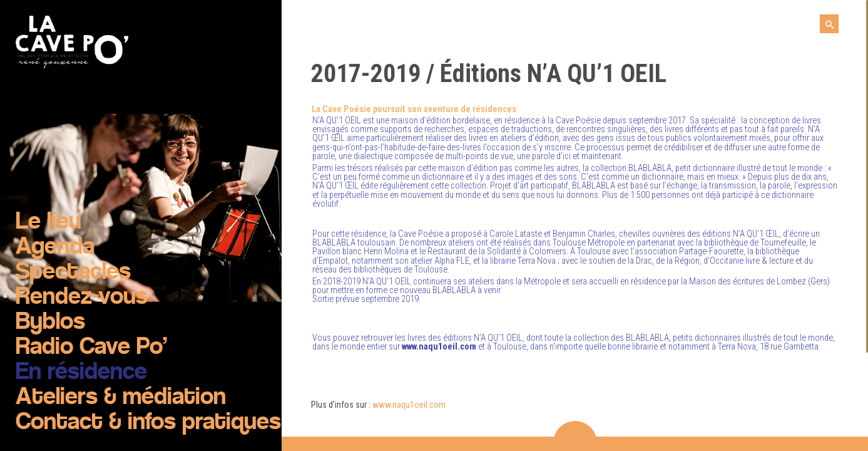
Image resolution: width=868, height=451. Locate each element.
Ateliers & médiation (121, 398)
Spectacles (73, 272)
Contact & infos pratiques (148, 423)
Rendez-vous (82, 298)
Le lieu (49, 222)
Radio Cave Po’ (91, 348)
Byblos (50, 323)
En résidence (81, 373)
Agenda (55, 247)
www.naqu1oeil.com (409, 405)
